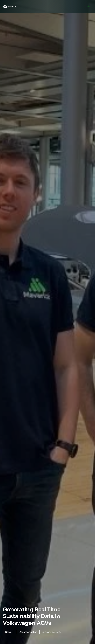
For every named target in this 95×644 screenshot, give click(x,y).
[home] (9, 7)
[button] (89, 6)
